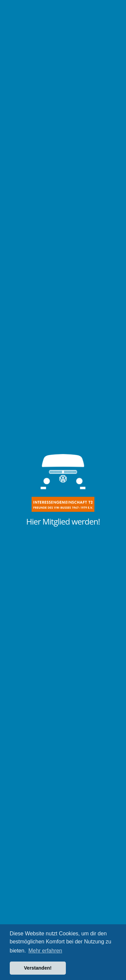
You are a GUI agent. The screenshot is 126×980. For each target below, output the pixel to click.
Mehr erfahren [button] (45, 951)
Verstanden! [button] (38, 968)
